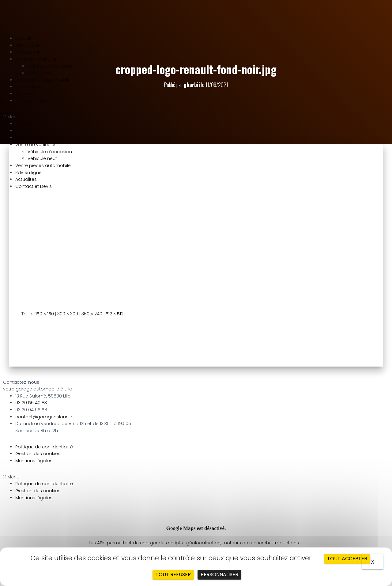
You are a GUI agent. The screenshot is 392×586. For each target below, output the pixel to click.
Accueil (23, 38)
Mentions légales (34, 461)
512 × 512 (115, 314)
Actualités (26, 94)
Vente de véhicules (36, 59)
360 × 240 (92, 314)
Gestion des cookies (38, 454)
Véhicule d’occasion (50, 66)
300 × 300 (68, 314)
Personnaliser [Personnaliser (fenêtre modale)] (219, 575)
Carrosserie (28, 52)
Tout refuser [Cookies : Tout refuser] (173, 575)
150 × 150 (45, 314)
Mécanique (28, 45)
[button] (196, 117)
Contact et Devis (34, 101)
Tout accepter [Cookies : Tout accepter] (347, 559)
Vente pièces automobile (43, 80)
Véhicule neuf (42, 73)
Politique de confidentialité (44, 447)
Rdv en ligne (28, 87)
